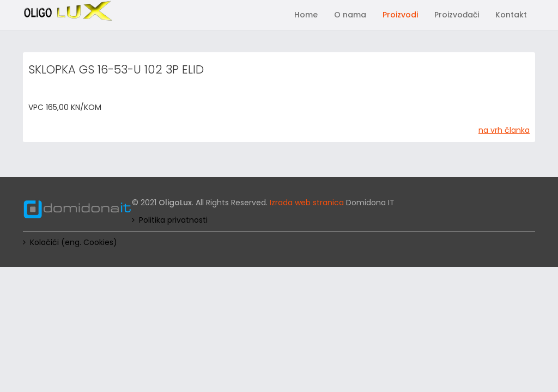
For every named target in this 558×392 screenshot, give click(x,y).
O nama (350, 15)
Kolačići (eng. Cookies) (74, 242)
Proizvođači (457, 15)
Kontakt (511, 15)
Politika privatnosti (173, 220)
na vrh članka (504, 130)
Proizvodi (400, 15)
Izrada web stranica (307, 203)
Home (306, 15)
